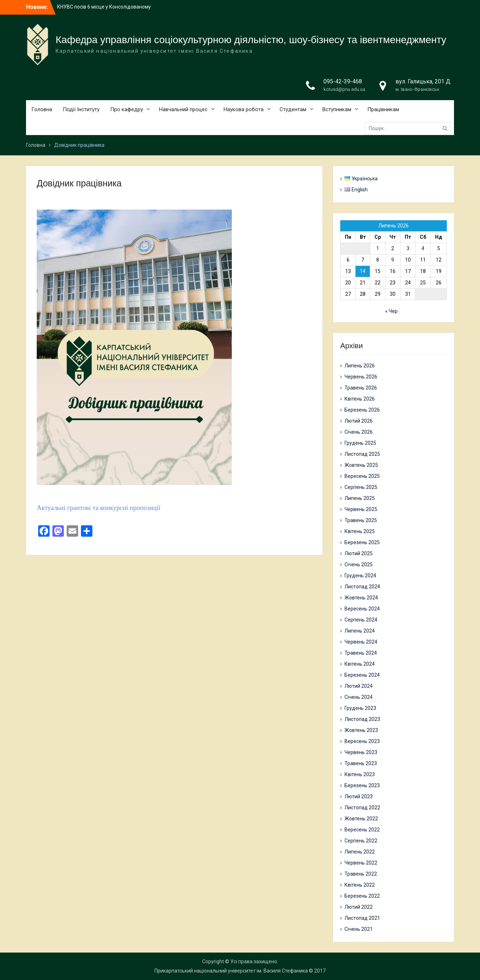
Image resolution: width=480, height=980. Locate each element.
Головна (42, 109)
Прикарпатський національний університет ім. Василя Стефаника (231, 971)
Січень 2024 (359, 697)
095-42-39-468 (343, 81)
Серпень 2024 (361, 620)
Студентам (293, 109)
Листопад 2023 (362, 719)
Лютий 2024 (359, 686)
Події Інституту (81, 109)
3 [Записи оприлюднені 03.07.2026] (408, 248)
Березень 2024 (362, 675)
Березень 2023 (362, 785)
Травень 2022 (361, 874)
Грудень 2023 (360, 708)
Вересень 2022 (362, 830)
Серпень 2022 (361, 841)
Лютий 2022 (359, 907)
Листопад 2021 (362, 918)
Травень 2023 (361, 763)
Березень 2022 (362, 896)
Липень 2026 (360, 366)
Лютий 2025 (359, 553)
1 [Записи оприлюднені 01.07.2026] (378, 248)
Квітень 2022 (360, 885)
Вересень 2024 (362, 609)
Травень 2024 (361, 653)
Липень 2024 (360, 631)
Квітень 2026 (360, 399)
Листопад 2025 (362, 454)
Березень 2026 (362, 410)
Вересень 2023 (362, 741)
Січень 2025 (359, 564)
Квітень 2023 (360, 774)
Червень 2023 (361, 752)
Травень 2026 (361, 388)
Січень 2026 (359, 432)
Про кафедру (127, 109)
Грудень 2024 (360, 576)
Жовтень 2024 (361, 598)
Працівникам (383, 109)
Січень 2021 (359, 929)
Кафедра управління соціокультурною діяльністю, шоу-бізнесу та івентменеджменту (251, 40)
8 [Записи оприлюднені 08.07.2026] (378, 260)
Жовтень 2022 (361, 819)
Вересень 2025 (362, 476)
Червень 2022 (361, 863)
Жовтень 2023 (361, 730)
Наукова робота (244, 109)
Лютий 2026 (359, 421)
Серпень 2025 (361, 487)
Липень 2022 (360, 852)
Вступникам (337, 109)
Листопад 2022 (362, 808)
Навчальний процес (183, 109)
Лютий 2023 (359, 796)
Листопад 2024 (362, 587)
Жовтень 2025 (361, 465)
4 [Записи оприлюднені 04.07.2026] (423, 248)
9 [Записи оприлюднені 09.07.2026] (393, 260)
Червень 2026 (361, 377)
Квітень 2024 (360, 664)
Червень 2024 (361, 642)
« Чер (391, 311)
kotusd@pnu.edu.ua (344, 89)
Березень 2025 (362, 542)
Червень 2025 (361, 509)
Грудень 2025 (360, 443)
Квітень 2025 (360, 531)
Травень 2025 (361, 520)
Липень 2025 (360, 498)
